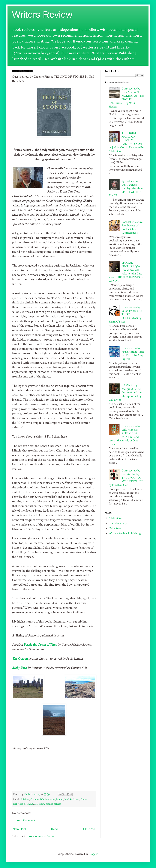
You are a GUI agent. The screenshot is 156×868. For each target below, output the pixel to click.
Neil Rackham (72, 799)
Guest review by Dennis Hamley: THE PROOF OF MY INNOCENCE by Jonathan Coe (126, 478)
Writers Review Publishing (125, 533)
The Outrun (20, 659)
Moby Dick (19, 668)
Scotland (29, 804)
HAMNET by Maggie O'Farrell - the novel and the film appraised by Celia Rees (126, 392)
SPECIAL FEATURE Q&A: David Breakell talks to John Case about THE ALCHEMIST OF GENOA (126, 272)
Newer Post (19, 829)
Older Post (89, 829)
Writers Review (42, 14)
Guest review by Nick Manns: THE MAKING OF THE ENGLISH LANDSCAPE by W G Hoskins (126, 98)
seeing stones (46, 804)
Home (55, 829)
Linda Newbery (118, 523)
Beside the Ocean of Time (40, 645)
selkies (57, 804)
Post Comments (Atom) (42, 836)
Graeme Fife (37, 799)
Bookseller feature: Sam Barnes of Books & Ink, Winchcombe (132, 227)
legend (60, 799)
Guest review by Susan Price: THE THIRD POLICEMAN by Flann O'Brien (125, 314)
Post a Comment (25, 820)
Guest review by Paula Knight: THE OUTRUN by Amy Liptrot (133, 353)
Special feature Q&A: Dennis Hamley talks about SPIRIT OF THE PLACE (126, 188)
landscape (50, 799)
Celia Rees (115, 528)
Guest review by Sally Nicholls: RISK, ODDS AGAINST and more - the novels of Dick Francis (124, 435)
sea (36, 804)
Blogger (93, 854)
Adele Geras (116, 518)
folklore (25, 799)
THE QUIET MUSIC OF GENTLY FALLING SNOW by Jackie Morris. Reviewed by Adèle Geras (126, 142)
